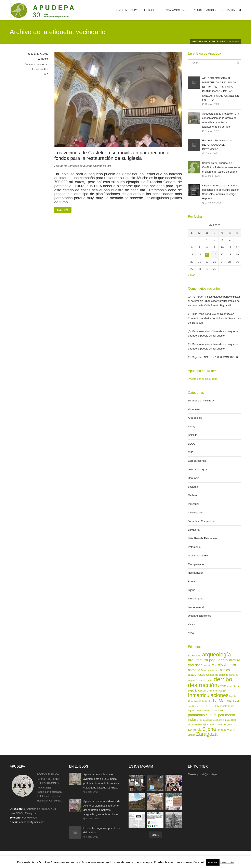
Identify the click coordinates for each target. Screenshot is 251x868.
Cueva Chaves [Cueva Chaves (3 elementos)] (204, 680)
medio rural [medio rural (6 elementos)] (208, 706)
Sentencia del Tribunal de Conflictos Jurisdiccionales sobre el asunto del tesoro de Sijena (221, 167)
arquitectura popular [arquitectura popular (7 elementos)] (205, 660)
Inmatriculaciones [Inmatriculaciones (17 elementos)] (208, 695)
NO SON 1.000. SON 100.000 (221, 357)
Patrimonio (194, 547)
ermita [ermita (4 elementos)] (222, 686)
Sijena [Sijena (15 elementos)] (209, 729)
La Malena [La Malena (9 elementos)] (223, 701)
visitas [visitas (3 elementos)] (192, 735)
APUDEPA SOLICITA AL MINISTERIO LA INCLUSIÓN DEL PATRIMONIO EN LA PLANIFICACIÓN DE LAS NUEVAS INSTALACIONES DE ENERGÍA (221, 89)
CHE (191, 452)
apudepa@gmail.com (32, 822)
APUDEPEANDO (204, 10)
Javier (44, 59)
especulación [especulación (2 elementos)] (234, 686)
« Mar (191, 275)
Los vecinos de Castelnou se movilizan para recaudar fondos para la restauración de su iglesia (112, 155)
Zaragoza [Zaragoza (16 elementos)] (207, 734)
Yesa (191, 633)
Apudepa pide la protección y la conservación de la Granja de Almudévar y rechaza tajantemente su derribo (221, 120)
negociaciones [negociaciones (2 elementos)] (203, 711)
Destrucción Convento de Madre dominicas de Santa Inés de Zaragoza (214, 318)
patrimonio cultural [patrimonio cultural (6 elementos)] (203, 715)
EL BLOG (150, 10)
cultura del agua (197, 469)
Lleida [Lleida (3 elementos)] (237, 701)
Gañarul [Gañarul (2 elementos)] (202, 691)
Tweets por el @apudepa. (203, 379)
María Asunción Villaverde (207, 331)
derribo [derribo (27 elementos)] (223, 679)
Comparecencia (197, 461)
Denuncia (42, 65)
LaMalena (194, 530)
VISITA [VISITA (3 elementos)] (231, 730)
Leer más (63, 210)
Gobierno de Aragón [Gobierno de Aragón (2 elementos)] (216, 691)
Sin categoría (196, 599)
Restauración (39, 69)
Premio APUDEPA (199, 556)
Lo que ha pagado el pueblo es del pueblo (102, 831)
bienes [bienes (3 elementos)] (215, 670)
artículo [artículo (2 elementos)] (207, 665)
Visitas (192, 624)
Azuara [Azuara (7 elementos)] (230, 665)
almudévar (194, 409)
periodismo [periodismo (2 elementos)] (208, 720)
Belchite (193, 435)
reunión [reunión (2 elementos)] (213, 724)
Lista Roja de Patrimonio (202, 538)
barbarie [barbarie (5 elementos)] (194, 670)
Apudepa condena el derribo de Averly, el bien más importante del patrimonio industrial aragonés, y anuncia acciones (102, 808)
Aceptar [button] (213, 862)
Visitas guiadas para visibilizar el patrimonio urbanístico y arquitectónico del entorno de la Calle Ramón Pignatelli (214, 301)
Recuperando (196, 564)
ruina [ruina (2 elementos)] (219, 724)
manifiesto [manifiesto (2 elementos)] (193, 706)
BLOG (32, 65)
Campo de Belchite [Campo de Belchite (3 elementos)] (217, 675)
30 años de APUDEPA (201, 401)
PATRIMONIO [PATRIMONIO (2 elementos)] (217, 711)
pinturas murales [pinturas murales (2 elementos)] (222, 720)
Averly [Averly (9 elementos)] (218, 665)
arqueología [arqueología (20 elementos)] (216, 655)
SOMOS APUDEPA (126, 10)
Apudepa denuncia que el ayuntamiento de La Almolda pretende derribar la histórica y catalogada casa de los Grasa (101, 781)
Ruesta (192, 581)
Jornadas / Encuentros (201, 521)
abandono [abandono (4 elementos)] (195, 655)
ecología (193, 487)
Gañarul (193, 495)
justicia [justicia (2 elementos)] (233, 696)
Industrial (193, 504)
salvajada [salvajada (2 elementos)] (227, 724)
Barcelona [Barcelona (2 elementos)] (206, 670)
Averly (192, 426)
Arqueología (195, 418)
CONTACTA (228, 10)
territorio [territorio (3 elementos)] (222, 730)
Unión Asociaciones (200, 616)
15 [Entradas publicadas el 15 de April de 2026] (207, 254)
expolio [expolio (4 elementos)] (193, 691)
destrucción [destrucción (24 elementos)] (203, 685)
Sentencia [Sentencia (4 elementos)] (195, 730)
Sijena (192, 590)
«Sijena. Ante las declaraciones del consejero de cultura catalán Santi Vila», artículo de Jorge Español (221, 192)
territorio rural (196, 607)
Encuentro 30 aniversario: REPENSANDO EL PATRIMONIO (217, 145)
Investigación (196, 513)
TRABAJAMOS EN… (175, 10)
